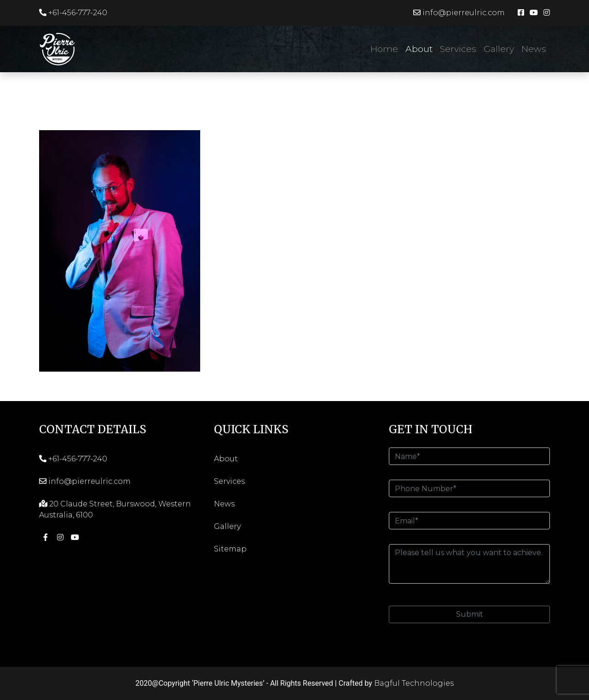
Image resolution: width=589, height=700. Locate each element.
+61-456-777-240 (73, 13)
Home (384, 49)
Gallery (499, 49)
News (534, 49)
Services (458, 49)
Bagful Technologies (414, 683)
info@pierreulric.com (459, 13)
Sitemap (230, 549)
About (419, 49)
